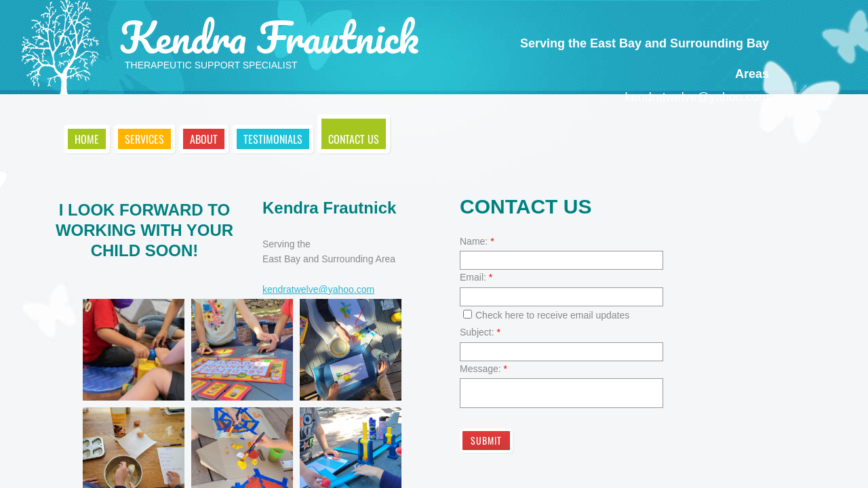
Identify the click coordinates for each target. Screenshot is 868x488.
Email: (476, 277)
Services (144, 139)
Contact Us (354, 139)
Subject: (480, 332)
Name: (477, 241)
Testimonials (273, 139)
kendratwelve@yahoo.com (318, 289)
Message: (484, 369)
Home (87, 139)
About (204, 139)
